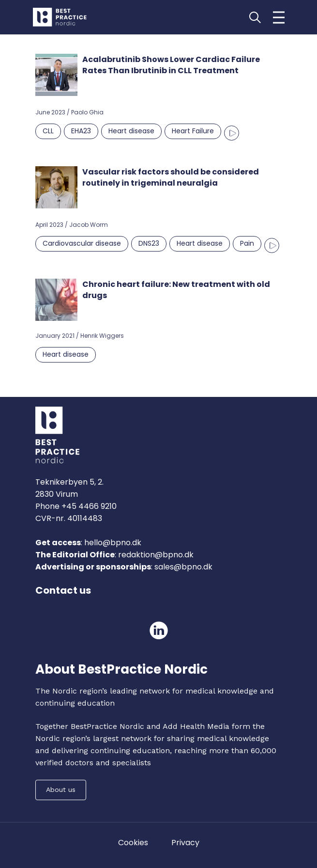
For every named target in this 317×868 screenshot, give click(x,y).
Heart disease (131, 131)
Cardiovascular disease (82, 243)
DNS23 (149, 243)
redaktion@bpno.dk (156, 555)
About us (61, 789)
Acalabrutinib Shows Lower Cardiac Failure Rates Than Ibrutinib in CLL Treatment (171, 65)
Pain (247, 243)
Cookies (133, 843)
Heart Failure (193, 131)
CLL (48, 131)
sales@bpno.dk (183, 567)
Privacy (185, 843)
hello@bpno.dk (112, 543)
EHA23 (81, 131)
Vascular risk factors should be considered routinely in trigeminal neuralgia (171, 177)
